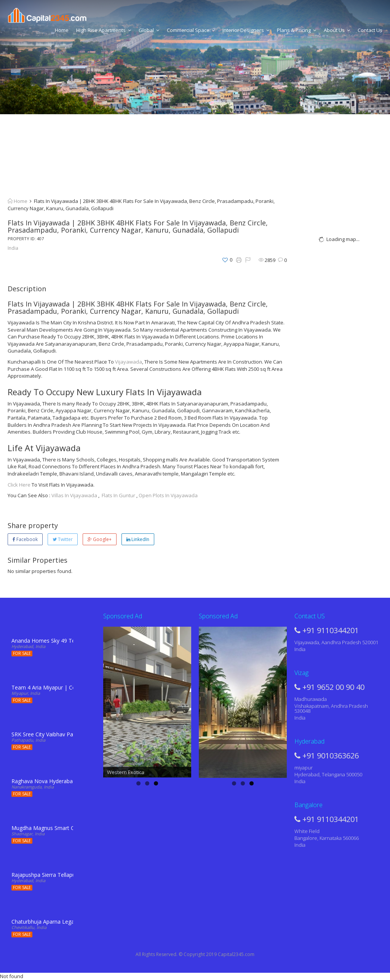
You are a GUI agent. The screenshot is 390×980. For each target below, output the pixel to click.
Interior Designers (246, 30)
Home (62, 30)
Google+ (100, 539)
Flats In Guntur (118, 495)
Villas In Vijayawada (74, 495)
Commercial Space (191, 30)
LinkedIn (138, 539)
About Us (337, 30)
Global (149, 30)
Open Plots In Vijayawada (168, 495)
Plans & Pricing (296, 30)
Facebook (25, 539)
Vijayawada (129, 362)
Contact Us (370, 30)
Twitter (63, 539)
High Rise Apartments (104, 30)
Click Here (19, 485)
